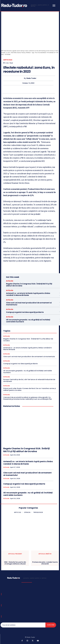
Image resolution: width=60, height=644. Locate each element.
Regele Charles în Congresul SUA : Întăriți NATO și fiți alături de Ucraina (29, 285)
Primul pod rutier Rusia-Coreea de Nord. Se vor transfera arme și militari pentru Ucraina (29, 389)
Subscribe (51, 625)
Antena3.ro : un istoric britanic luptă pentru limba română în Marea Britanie (28, 294)
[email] (23, 625)
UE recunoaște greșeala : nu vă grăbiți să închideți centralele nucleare (28, 321)
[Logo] (26, 5)
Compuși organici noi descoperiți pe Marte (25, 312)
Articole (8, 60)
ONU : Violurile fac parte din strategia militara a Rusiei (15, 563)
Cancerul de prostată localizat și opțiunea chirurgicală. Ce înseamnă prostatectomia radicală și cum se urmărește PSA (28, 398)
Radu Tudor (31, 78)
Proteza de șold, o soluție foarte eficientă (45, 563)
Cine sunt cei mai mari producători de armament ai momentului (29, 304)
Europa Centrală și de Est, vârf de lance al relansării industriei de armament (29, 380)
